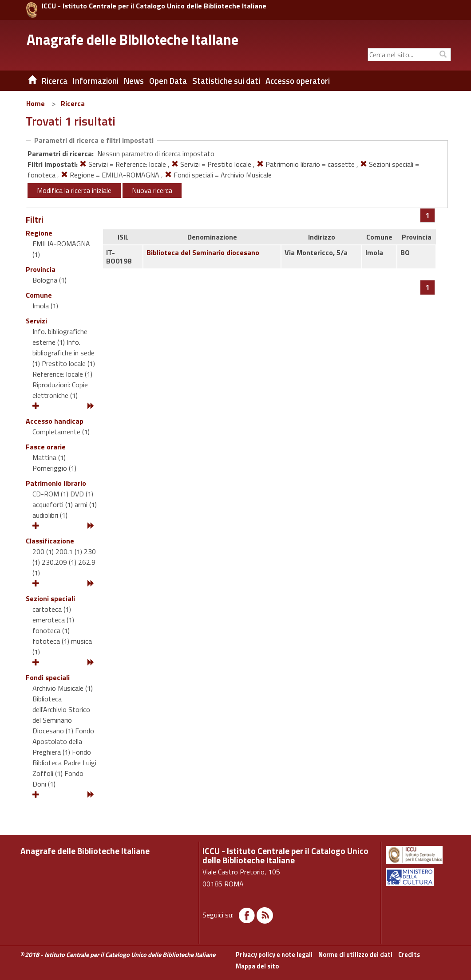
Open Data (168, 81)
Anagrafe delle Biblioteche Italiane (133, 39)
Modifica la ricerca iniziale (74, 190)
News (134, 81)
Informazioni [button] (96, 81)
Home (36, 103)
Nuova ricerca (152, 190)
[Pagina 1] (428, 215)
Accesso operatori (298, 81)
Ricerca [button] (55, 81)
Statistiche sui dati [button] (226, 81)
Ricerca (73, 103)
